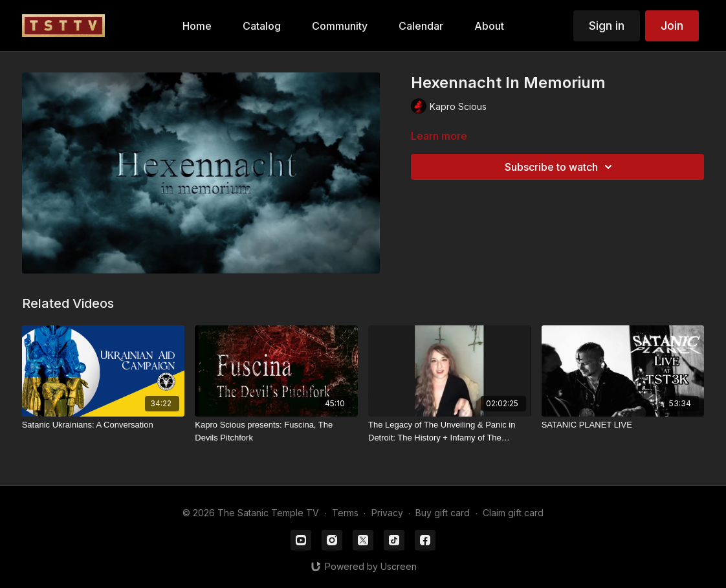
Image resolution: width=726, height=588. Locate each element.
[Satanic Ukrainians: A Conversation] (104, 425)
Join (672, 26)
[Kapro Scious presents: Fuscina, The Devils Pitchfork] (276, 431)
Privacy (387, 513)
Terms (345, 513)
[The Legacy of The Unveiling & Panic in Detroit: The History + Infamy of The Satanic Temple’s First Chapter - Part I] (450, 431)
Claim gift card (513, 513)
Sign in (607, 26)
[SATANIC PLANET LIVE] (623, 425)
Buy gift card (443, 513)
